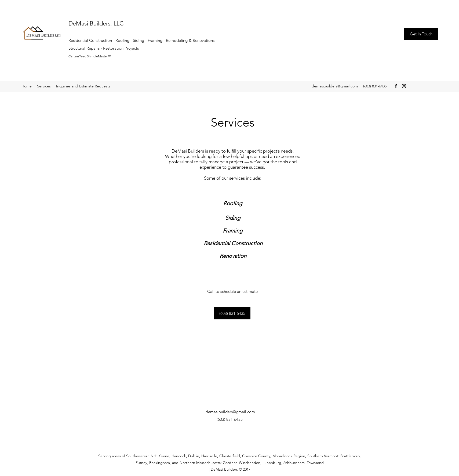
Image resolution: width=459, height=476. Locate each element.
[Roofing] (233, 203)
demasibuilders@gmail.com (335, 86)
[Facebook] (396, 86)
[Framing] (232, 231)
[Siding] (233, 218)
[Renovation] (233, 256)
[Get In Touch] (421, 34)
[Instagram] (404, 86)
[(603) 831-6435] (232, 313)
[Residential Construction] (233, 243)
